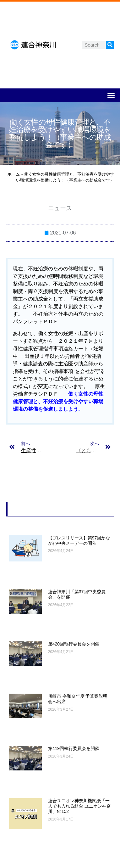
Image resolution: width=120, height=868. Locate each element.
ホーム (14, 174)
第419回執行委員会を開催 (74, 748)
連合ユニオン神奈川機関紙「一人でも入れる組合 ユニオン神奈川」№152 (79, 806)
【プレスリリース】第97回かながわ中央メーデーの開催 (79, 541)
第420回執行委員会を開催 (74, 644)
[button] (111, 95)
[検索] (110, 45)
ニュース (60, 208)
